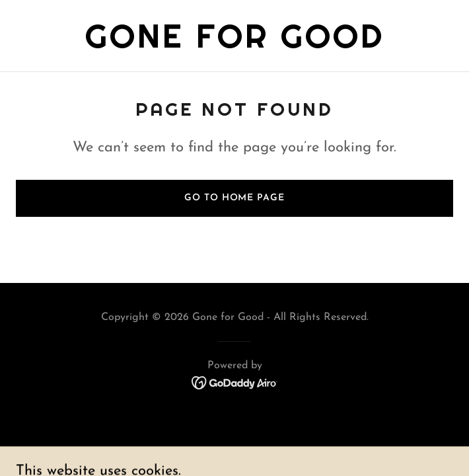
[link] (235, 45)
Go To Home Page (234, 198)
